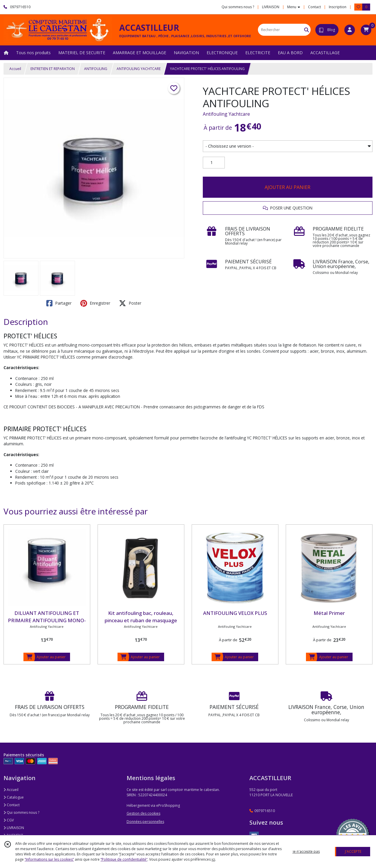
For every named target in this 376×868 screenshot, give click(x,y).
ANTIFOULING (96, 69)
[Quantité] (214, 163)
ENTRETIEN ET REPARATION (53, 69)
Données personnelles (145, 822)
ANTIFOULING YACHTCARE (139, 69)
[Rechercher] (307, 30)
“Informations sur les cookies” (49, 859)
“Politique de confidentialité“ (124, 859)
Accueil (15, 69)
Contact (314, 7)
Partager (59, 303)
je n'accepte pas (306, 851)
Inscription (338, 7)
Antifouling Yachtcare (226, 114)
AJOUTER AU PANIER (287, 187)
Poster (130, 303)
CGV (9, 820)
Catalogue (14, 797)
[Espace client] (350, 30)
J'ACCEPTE (353, 851)
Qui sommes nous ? (21, 812)
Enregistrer (95, 303)
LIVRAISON (14, 828)
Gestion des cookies (143, 813)
